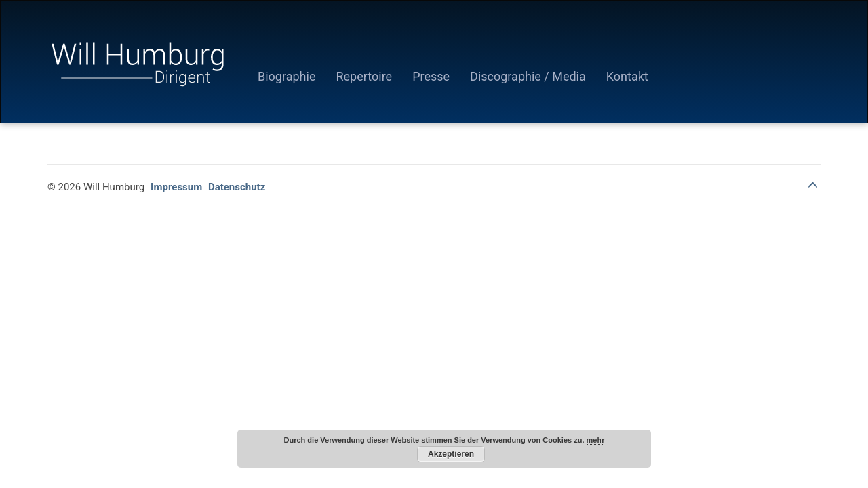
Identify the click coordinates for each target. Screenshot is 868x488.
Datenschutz (237, 187)
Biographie (287, 76)
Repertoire (364, 76)
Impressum (176, 187)
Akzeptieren (451, 454)
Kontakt (627, 76)
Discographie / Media (528, 76)
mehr (596, 440)
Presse (431, 76)
